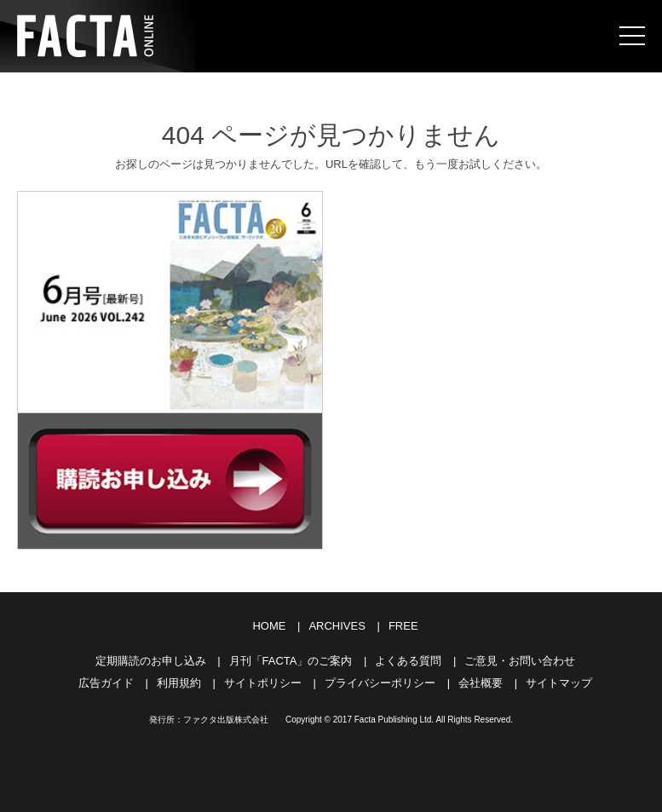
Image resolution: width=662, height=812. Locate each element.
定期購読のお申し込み (151, 661)
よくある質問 (408, 661)
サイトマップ (559, 683)
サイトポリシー (263, 683)
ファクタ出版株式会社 (226, 720)
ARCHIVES (337, 626)
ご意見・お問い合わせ (520, 661)
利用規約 (179, 683)
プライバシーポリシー (380, 683)
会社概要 (481, 683)
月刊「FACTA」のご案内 (291, 661)
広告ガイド (106, 683)
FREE (403, 626)
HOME (269, 626)
